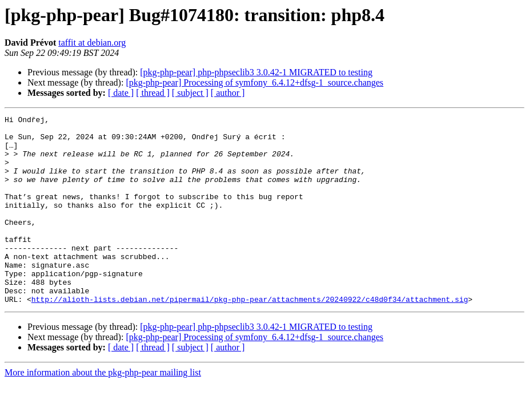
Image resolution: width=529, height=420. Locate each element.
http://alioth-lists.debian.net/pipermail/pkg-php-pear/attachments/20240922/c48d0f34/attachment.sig (250, 337)
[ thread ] (153, 93)
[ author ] (228, 93)
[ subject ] (190, 93)
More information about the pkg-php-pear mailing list (103, 410)
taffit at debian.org (92, 43)
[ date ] (121, 93)
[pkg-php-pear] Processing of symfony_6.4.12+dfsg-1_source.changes (255, 82)
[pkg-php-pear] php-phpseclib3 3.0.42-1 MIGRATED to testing (256, 72)
